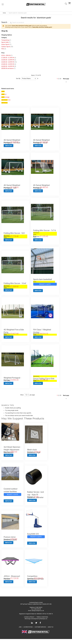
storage (5, 97)
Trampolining (6, 40)
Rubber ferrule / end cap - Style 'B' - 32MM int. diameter (35, 498)
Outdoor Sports (7, 47)
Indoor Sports (6, 44)
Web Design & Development (32, 624)
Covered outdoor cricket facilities (11, 493)
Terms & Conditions (42, 622)
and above (8, 68)
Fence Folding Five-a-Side (45, 380)
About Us (51, 632)
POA (4, 49)
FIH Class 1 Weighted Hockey (45, 333)
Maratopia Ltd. (44, 624)
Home (4, 13)
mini (6, 100)
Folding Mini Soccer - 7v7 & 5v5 (45, 234)
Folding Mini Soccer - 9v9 (15, 234)
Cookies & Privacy (29, 622)
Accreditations (28, 632)
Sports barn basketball (44, 281)
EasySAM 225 (33, 538)
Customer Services (40, 632)
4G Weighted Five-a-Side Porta (15, 333)
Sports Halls (6, 42)
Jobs (20, 632)
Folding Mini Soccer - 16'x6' (15, 285)
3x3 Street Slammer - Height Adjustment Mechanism (12, 452)
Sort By (18, 78)
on (4, 94)
